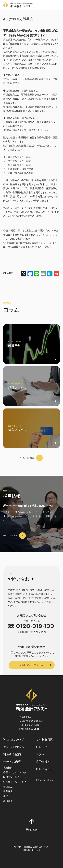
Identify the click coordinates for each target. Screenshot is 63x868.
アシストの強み (14, 747)
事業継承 (8, 792)
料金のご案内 (12, 754)
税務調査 (8, 801)
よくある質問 (44, 739)
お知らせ (41, 747)
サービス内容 (12, 762)
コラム (40, 754)
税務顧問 (8, 768)
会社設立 (8, 787)
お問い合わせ (44, 769)
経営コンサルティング (15, 782)
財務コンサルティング (15, 777)
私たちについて (14, 739)
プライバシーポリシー (45, 780)
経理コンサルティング (15, 772)
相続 (6, 796)
